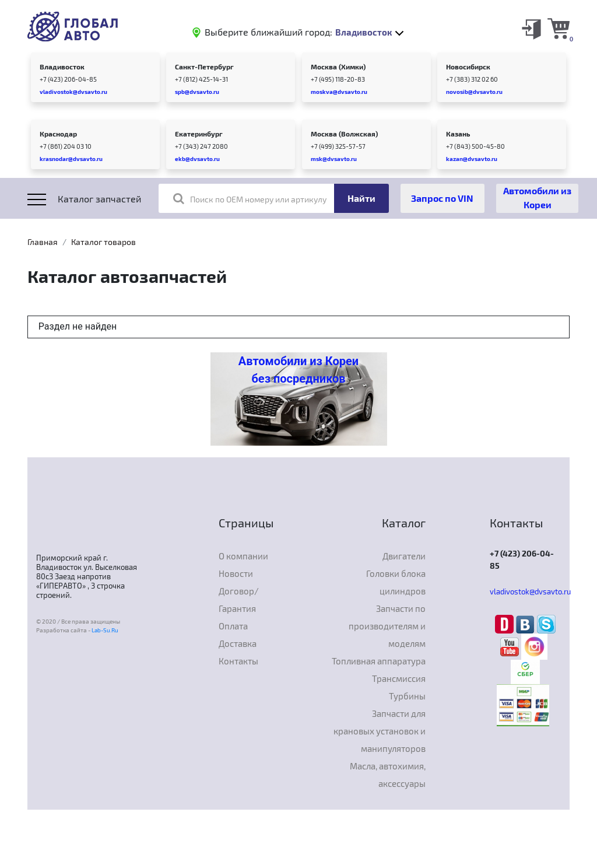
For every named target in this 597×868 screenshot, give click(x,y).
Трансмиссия (399, 678)
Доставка (238, 643)
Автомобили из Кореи (537, 197)
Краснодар (58, 134)
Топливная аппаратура (379, 661)
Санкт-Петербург (204, 66)
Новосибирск (468, 66)
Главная (43, 242)
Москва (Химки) (338, 66)
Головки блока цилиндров (396, 582)
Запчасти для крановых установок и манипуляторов (380, 731)
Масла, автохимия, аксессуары (388, 775)
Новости (236, 573)
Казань (458, 134)
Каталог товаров (103, 242)
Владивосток (62, 66)
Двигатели (404, 556)
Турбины (407, 696)
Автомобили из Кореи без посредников (298, 370)
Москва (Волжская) (344, 134)
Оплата (233, 626)
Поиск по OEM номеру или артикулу (250, 198)
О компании (243, 556)
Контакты (238, 661)
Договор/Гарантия (239, 600)
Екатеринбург (199, 134)
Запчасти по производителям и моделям (387, 626)
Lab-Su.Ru (105, 630)
